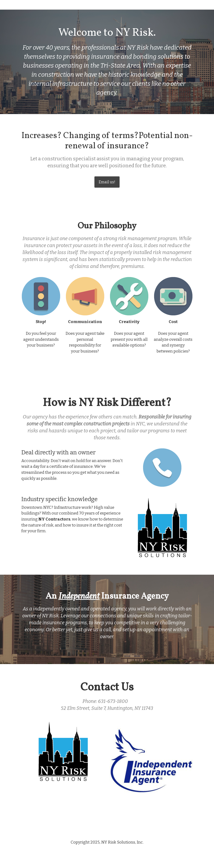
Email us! (107, 182)
